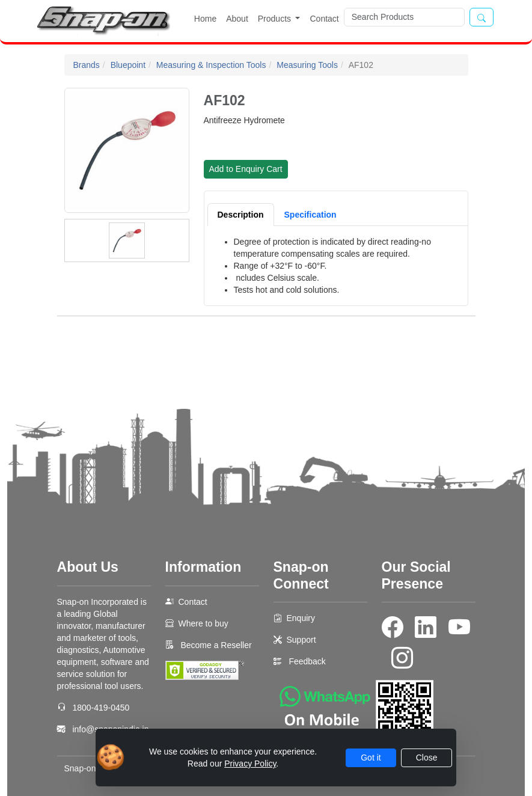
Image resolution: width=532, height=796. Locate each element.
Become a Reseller (215, 645)
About (237, 19)
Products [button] (276, 19)
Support (301, 640)
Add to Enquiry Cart (246, 169)
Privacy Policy (250, 764)
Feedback (307, 661)
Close (427, 758)
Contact (324, 19)
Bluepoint (128, 65)
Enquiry (301, 618)
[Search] (404, 17)
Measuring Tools (307, 65)
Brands (87, 65)
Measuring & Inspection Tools (211, 65)
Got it (371, 758)
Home (205, 19)
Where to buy (203, 623)
